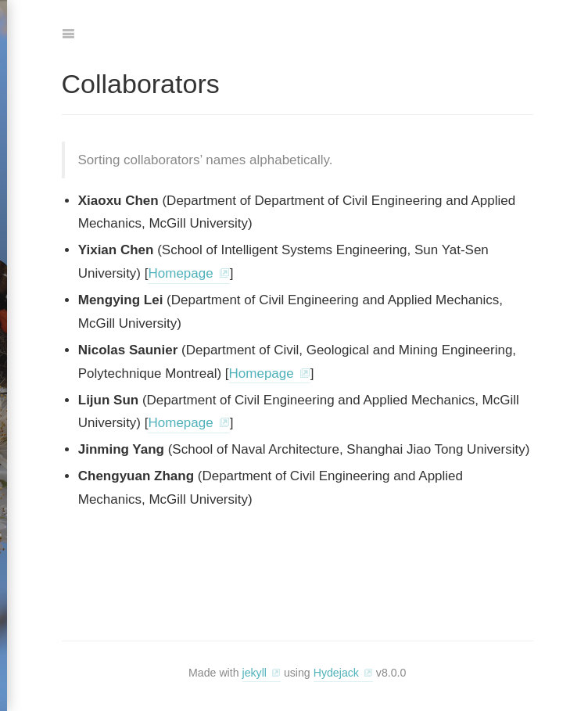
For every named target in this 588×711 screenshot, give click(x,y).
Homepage (180, 273)
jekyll (255, 673)
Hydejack (336, 673)
